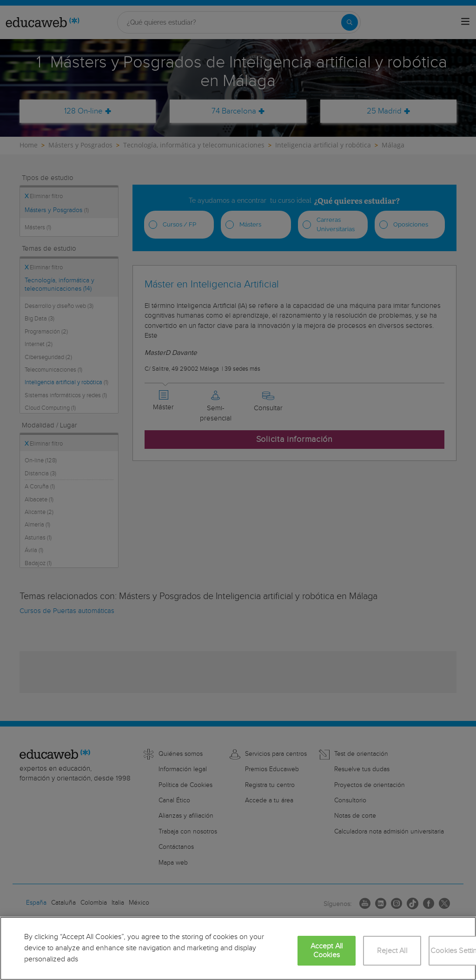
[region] (238, 948)
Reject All (392, 951)
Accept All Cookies (327, 951)
